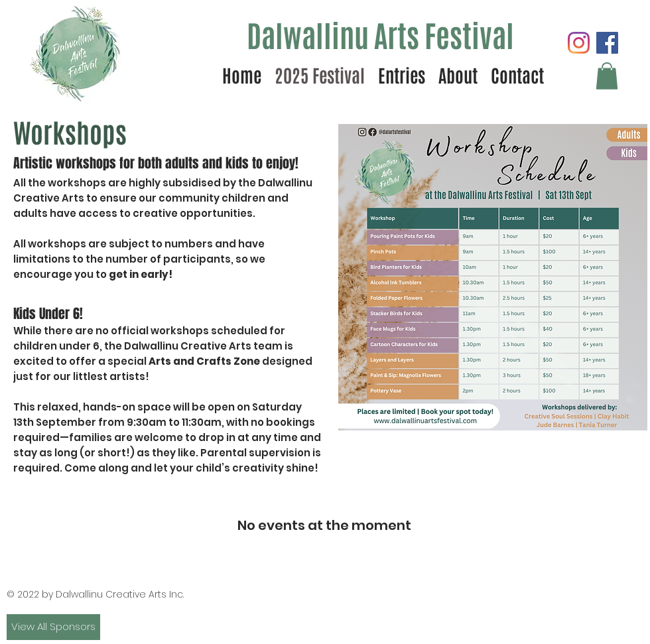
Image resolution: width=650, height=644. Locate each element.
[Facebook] (607, 43)
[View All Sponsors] (53, 627)
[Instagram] (579, 43)
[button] (607, 76)
